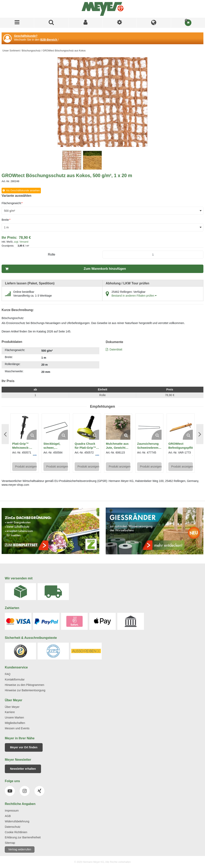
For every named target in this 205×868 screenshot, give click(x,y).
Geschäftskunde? (26, 36)
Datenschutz (13, 827)
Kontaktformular (15, 679)
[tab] (50, 361)
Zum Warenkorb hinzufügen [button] (105, 269)
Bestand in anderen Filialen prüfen (134, 296)
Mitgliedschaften (15, 723)
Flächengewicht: (15, 350)
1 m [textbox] (6, 227)
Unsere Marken (14, 717)
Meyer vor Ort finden (24, 747)
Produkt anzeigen (26, 467)
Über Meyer (12, 707)
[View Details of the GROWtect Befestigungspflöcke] (181, 427)
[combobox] (102, 211)
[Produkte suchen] (51, 23)
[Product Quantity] (153, 255)
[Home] (102, 9)
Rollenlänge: (13, 364)
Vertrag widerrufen (20, 849)
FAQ (8, 674)
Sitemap (10, 843)
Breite (6, 220)
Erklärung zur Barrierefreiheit (23, 837)
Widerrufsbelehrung (17, 821)
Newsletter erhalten (23, 769)
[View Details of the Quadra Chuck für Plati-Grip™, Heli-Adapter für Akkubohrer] (87, 427)
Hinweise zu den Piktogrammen (25, 685)
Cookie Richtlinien (16, 832)
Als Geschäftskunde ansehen (23, 190)
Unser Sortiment (11, 51)
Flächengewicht (12, 203)
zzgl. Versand (21, 242)
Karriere (10, 712)
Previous (5, 434)
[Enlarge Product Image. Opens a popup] (32, 435)
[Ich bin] (120, 23)
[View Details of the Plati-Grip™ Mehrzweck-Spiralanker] (24, 427)
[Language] (154, 23)
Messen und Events (17, 728)
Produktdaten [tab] (12, 342)
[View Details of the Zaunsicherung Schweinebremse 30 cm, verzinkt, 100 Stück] (149, 427)
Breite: (9, 357)
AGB (8, 816)
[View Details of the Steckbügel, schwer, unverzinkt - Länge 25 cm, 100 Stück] (56, 427)
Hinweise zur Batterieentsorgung (25, 690)
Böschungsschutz (31, 51)
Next (200, 434)
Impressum (12, 811)
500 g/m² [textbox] (10, 211)
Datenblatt (116, 349)
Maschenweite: (14, 371)
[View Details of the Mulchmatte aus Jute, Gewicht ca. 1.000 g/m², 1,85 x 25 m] (118, 427)
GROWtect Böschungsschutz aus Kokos (64, 51)
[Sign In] (86, 23)
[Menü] (17, 23)
